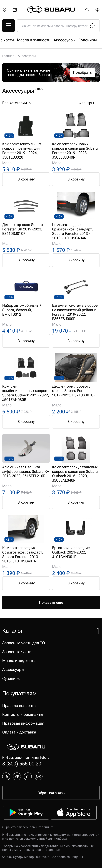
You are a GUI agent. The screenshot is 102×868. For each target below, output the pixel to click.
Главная (8, 56)
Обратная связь (51, 793)
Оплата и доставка (19, 732)
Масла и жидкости (19, 661)
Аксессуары (13, 669)
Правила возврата (19, 706)
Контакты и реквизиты (23, 714)
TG (6, 776)
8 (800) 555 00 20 (22, 764)
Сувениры (11, 678)
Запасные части (63, 40)
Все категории (17, 103)
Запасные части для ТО (24, 40)
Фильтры (89, 103)
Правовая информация (23, 723)
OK (39, 776)
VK (17, 776)
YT (28, 776)
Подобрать (82, 72)
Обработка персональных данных (28, 827)
